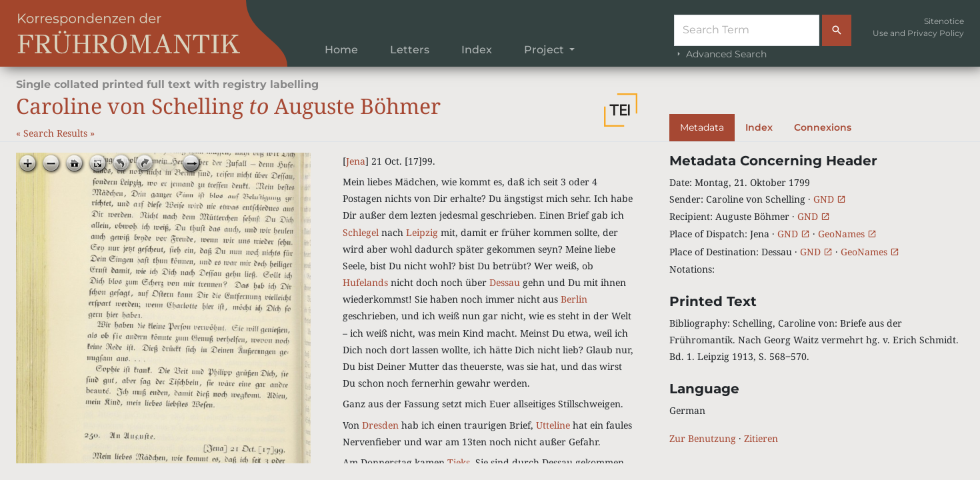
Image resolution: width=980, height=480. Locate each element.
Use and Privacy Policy (918, 33)
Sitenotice (944, 21)
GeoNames (847, 234)
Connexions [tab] (823, 127)
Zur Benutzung (703, 438)
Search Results (57, 133)
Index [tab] (759, 127)
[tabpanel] (817, 300)
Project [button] (545, 50)
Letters (410, 50)
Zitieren (761, 438)
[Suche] (747, 30)
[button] (621, 110)
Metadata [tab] (702, 127)
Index (477, 50)
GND (830, 199)
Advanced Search (720, 54)
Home (341, 50)
